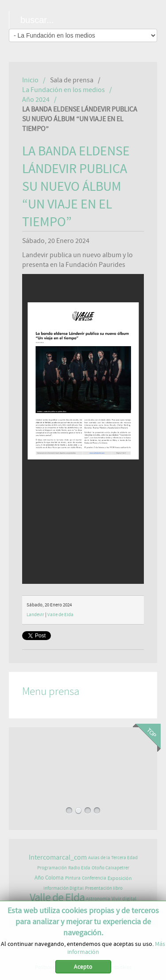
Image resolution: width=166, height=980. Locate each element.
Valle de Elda (60, 615)
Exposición (120, 878)
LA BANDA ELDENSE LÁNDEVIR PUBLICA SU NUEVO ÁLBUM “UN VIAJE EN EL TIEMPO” (76, 187)
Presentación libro (104, 888)
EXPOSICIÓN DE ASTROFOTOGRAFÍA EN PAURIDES (83, 764)
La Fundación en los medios (64, 90)
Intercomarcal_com (58, 857)
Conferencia (94, 878)
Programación (52, 868)
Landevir (35, 615)
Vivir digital (124, 899)
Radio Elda (79, 868)
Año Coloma (49, 878)
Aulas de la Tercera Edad (113, 858)
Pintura (73, 878)
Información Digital (64, 888)
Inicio (30, 80)
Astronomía (98, 899)
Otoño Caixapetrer (110, 868)
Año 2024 (36, 100)
